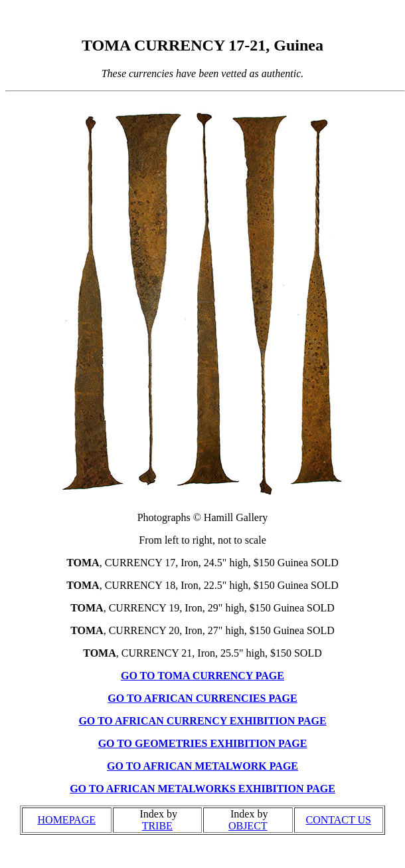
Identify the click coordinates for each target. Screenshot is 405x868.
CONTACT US (339, 820)
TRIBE (157, 826)
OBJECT (248, 826)
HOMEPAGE (67, 820)
